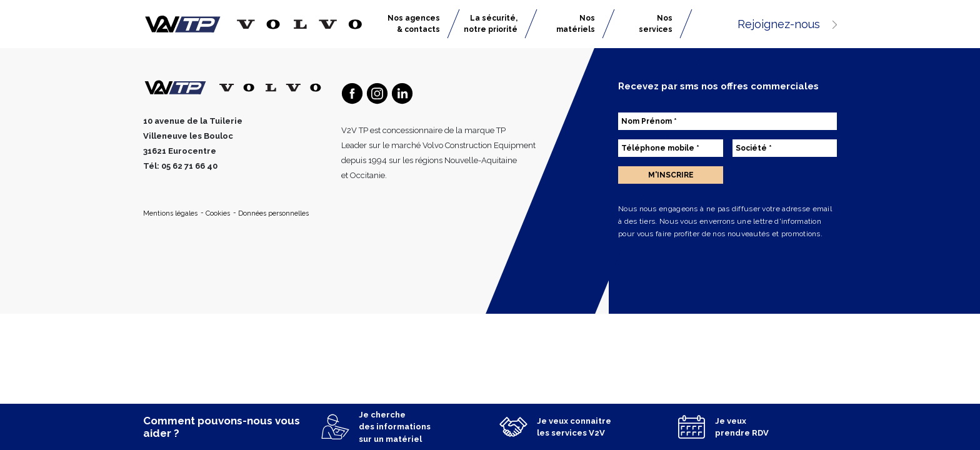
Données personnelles (273, 213)
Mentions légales (171, 213)
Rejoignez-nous (787, 24)
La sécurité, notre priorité (491, 24)
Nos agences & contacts (414, 24)
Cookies (219, 213)
